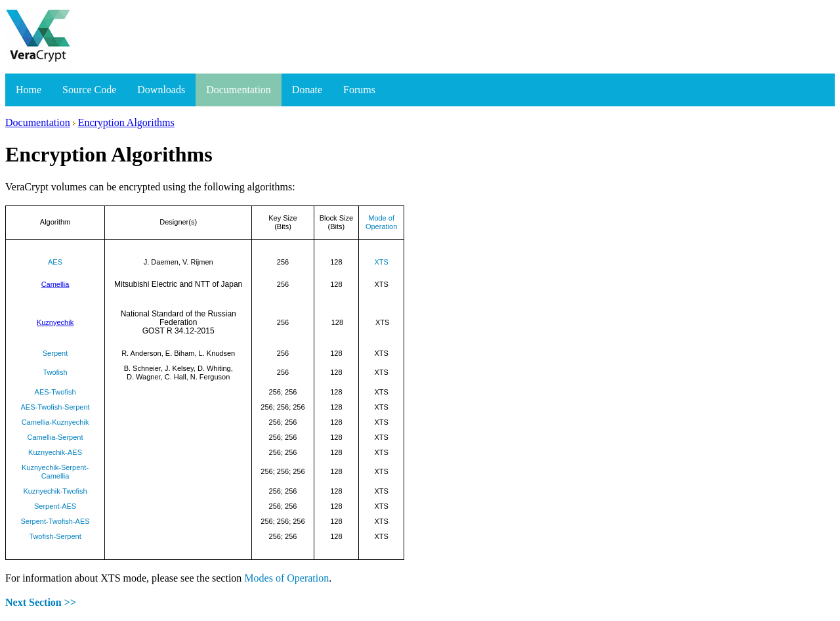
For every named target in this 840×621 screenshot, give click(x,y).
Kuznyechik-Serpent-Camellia (55, 472)
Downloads (161, 90)
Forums (359, 90)
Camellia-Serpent (55, 437)
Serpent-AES (55, 506)
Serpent (55, 353)
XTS (381, 262)
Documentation (239, 90)
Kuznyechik (55, 322)
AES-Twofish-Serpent (55, 407)
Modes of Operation (286, 578)
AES (55, 262)
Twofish (55, 372)
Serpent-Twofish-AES (55, 521)
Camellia (55, 284)
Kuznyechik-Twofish (55, 491)
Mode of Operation (381, 222)
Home (29, 90)
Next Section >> (41, 602)
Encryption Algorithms (126, 122)
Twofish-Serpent (55, 536)
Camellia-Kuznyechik (55, 422)
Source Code (89, 90)
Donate (307, 90)
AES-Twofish (55, 392)
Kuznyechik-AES (55, 452)
